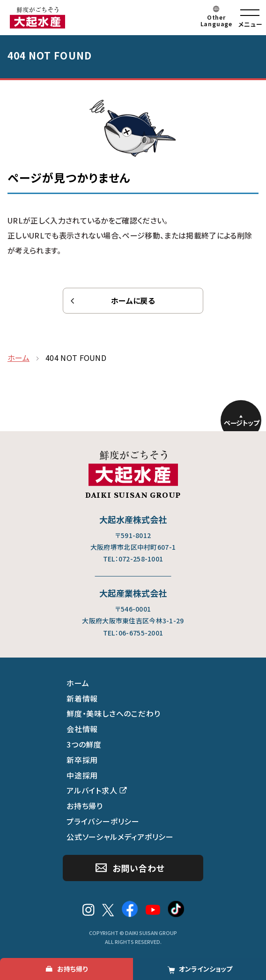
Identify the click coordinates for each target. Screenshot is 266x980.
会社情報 (82, 729)
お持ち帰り (85, 806)
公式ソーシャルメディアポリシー (120, 837)
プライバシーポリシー (103, 821)
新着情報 (82, 698)
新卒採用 (82, 760)
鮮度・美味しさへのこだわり (113, 713)
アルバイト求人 (92, 790)
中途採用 (82, 775)
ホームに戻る (133, 300)
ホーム (78, 683)
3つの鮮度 (84, 744)
